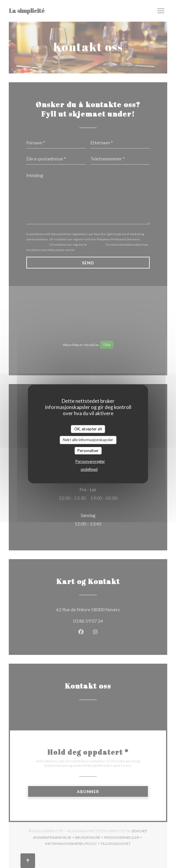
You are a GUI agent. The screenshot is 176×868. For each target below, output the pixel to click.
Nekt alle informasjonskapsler (88, 440)
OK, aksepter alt (88, 429)
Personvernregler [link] (90, 461)
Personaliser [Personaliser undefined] (88, 451)
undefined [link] (89, 469)
